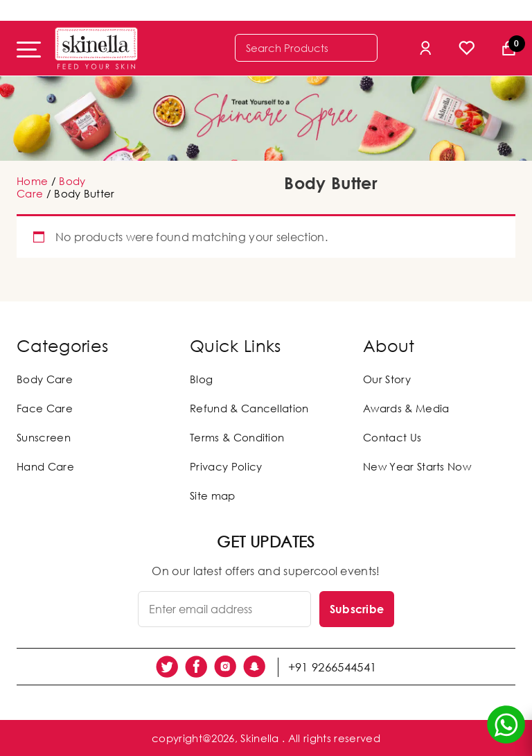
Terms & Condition (237, 437)
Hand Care (45, 466)
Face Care (45, 408)
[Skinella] (96, 48)
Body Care (45, 379)
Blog (201, 379)
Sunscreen (44, 437)
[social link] (166, 667)
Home (32, 181)
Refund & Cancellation (249, 408)
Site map (213, 495)
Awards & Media (406, 408)
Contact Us (392, 437)
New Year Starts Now (417, 466)
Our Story (387, 379)
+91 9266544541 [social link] (332, 667)
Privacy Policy (226, 466)
